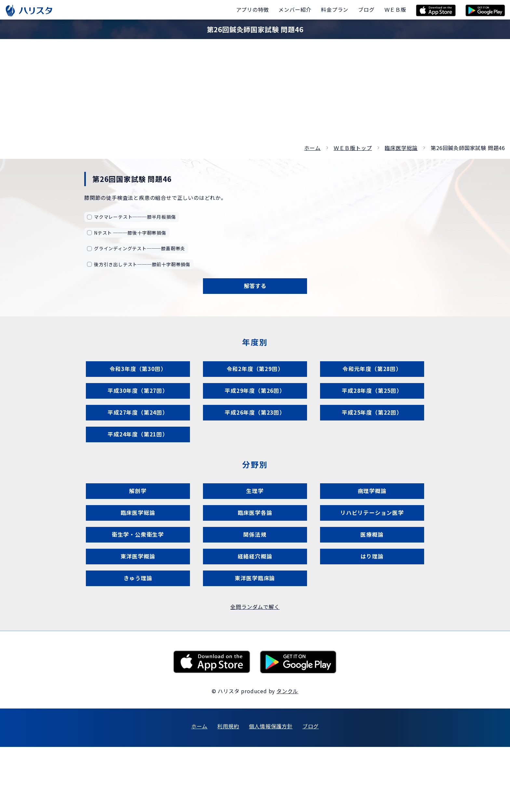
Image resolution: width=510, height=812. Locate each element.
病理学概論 (372, 527)
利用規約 (228, 791)
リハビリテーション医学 (372, 555)
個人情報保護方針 (271, 791)
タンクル (287, 756)
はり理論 (372, 612)
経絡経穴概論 (255, 612)
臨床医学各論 (255, 555)
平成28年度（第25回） (372, 407)
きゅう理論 (138, 640)
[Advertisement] (255, 94)
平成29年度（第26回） (255, 407)
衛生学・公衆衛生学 (138, 584)
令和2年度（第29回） (255, 379)
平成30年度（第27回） (138, 407)
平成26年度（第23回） (255, 435)
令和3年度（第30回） (138, 379)
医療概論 (372, 584)
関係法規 (255, 584)
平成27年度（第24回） (138, 435)
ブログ (311, 791)
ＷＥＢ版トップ (353, 148)
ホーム (312, 148)
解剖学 (138, 527)
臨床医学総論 (401, 148)
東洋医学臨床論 (255, 640)
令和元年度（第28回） (372, 379)
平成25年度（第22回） (372, 435)
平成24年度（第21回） (138, 464)
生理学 (255, 527)
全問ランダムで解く (255, 672)
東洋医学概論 (138, 612)
